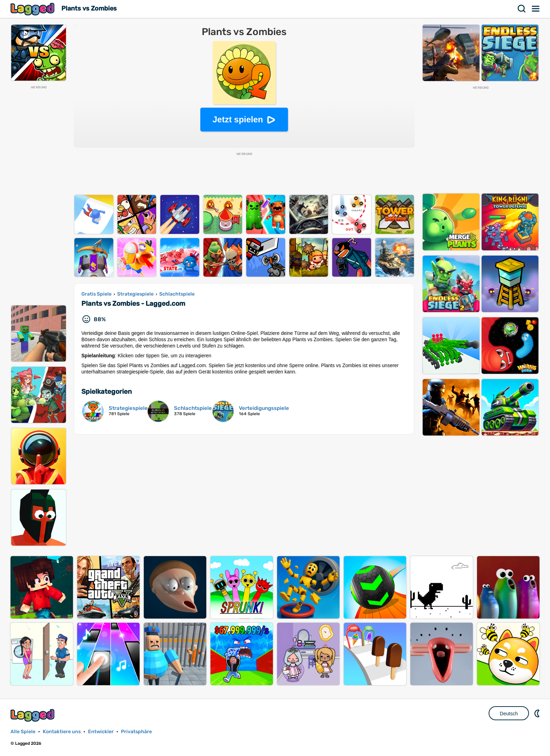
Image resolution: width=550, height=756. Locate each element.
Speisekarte (536, 9)
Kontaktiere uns (62, 732)
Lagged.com (33, 715)
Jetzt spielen (238, 119)
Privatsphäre (136, 732)
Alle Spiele (23, 732)
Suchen (522, 9)
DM (538, 713)
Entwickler (101, 732)
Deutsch (509, 714)
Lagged (33, 9)
